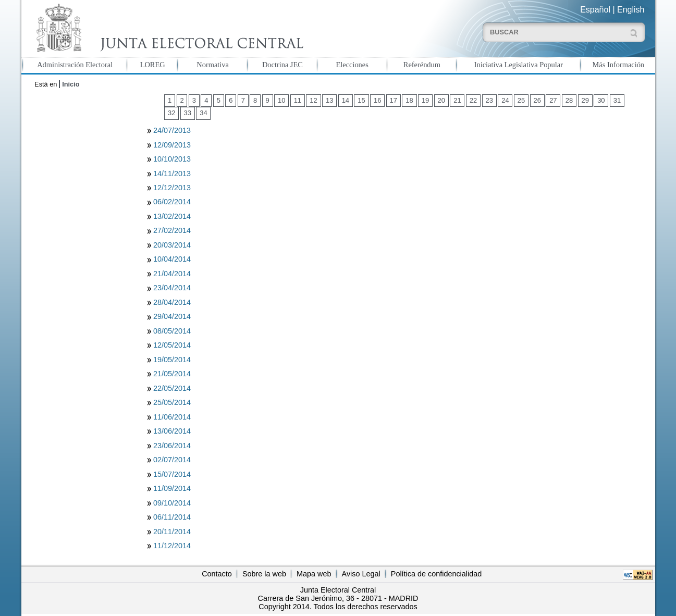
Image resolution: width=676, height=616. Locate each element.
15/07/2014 (172, 474)
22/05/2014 (172, 388)
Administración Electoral (75, 65)
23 (489, 100)
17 (394, 100)
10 (281, 100)
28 (569, 100)
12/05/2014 (172, 345)
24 (505, 100)
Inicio (71, 84)
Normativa (213, 65)
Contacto (217, 574)
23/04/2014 (172, 288)
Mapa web (314, 574)
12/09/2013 (172, 145)
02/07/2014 (172, 460)
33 (188, 113)
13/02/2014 (172, 216)
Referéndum (422, 65)
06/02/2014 (172, 202)
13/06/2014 (172, 431)
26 (537, 100)
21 (457, 100)
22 (473, 100)
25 (521, 100)
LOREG (153, 65)
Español (595, 10)
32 (171, 113)
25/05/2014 (172, 402)
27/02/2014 (172, 230)
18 (409, 100)
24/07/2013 (172, 130)
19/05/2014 (172, 360)
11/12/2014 (172, 546)
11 (298, 100)
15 (361, 100)
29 (585, 100)
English (631, 10)
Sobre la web (264, 574)
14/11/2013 (172, 174)
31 (617, 100)
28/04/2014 (172, 302)
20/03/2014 (172, 245)
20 (441, 100)
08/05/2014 (172, 331)
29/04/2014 (172, 316)
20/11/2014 (172, 532)
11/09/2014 (172, 488)
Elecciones (352, 65)
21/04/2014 (172, 274)
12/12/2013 (172, 188)
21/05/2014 (172, 374)
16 (377, 100)
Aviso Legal (361, 574)
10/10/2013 (172, 159)
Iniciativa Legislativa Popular (519, 65)
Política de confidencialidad (436, 574)
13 (329, 100)
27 (553, 100)
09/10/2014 (172, 503)
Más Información (619, 65)
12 (313, 100)
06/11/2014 (172, 517)
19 (425, 100)
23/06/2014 (172, 446)
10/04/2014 (172, 259)
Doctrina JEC (282, 65)
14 (346, 100)
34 (203, 113)
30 (601, 100)
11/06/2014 (172, 417)
